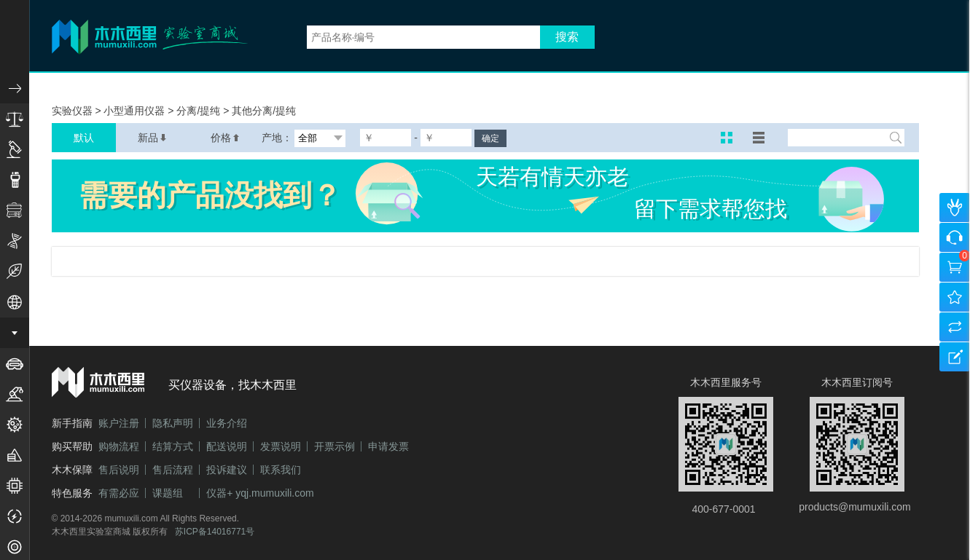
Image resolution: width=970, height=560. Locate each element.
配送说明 (227, 446)
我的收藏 (955, 297)
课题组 (168, 493)
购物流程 (119, 446)
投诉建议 (227, 470)
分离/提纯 (200, 111)
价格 (225, 138)
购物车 (955, 267)
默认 (84, 138)
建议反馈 (955, 357)
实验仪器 (74, 111)
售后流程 (173, 470)
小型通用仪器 (136, 111)
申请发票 (388, 446)
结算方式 (173, 446)
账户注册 (119, 423)
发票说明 (281, 446)
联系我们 (281, 470)
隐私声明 (173, 423)
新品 (152, 138)
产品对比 (955, 327)
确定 (490, 138)
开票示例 (335, 446)
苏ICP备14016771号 (215, 532)
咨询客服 (955, 237)
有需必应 (119, 493)
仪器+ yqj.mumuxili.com (260, 493)
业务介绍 (227, 423)
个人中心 (955, 208)
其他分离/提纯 (264, 111)
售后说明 (119, 470)
